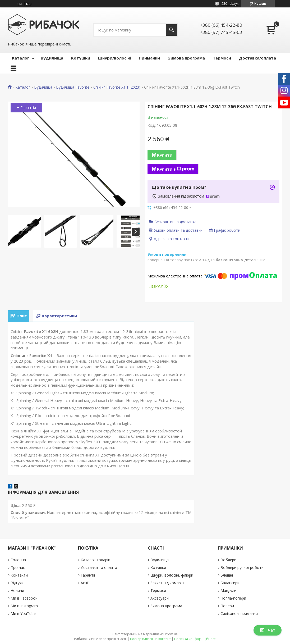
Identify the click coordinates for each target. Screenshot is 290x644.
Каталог (20, 58)
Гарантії (88, 575)
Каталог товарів (95, 560)
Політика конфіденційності (195, 639)
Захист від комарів (167, 583)
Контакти (19, 575)
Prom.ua (171, 634)
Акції (85, 583)
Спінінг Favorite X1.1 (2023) (117, 87)
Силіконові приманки (239, 613)
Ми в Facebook (24, 598)
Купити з (176, 169)
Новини (17, 590)
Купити (165, 155)
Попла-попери (233, 598)
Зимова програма (186, 58)
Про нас (18, 567)
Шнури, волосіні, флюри (172, 575)
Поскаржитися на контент (150, 639)
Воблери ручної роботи (242, 567)
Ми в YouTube (23, 613)
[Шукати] (171, 30)
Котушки (81, 58)
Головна (18, 560)
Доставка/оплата (257, 58)
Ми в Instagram (24, 606)
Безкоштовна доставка (175, 222)
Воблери (228, 560)
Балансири (230, 583)
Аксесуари (160, 598)
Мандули (228, 590)
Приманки (149, 58)
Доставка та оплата (99, 567)
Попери (227, 606)
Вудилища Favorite (73, 87)
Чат (268, 630)
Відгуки (17, 583)
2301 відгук (230, 4)
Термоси (222, 58)
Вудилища (52, 58)
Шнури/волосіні (114, 58)
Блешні (227, 575)
